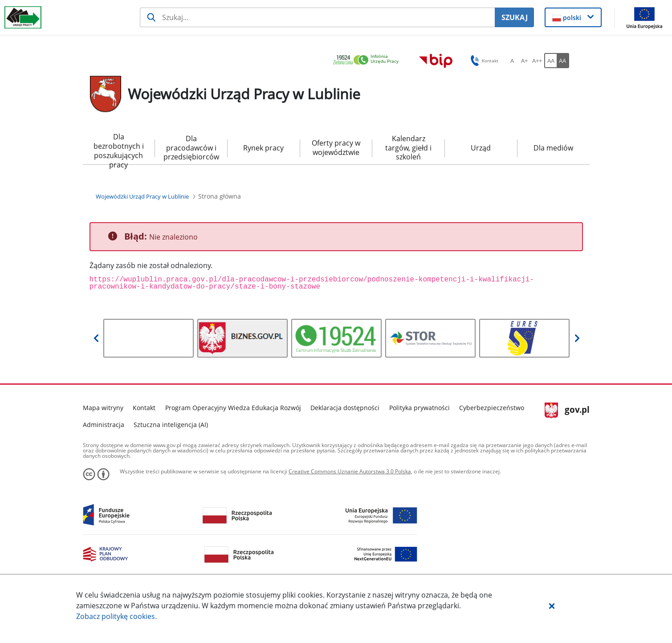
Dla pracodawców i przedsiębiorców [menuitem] (191, 148)
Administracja (104, 425)
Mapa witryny (103, 408)
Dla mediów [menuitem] (553, 148)
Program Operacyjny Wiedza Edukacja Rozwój (233, 408)
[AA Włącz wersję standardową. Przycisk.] (550, 61)
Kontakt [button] (483, 61)
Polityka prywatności (419, 408)
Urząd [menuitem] (481, 148)
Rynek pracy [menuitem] (263, 148)
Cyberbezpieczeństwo (492, 408)
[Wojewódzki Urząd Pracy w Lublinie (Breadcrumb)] (142, 196)
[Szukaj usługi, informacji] (317, 17)
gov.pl (567, 411)
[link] (368, 60)
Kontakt (144, 408)
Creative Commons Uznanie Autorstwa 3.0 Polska (350, 471)
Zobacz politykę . (116, 616)
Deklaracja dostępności (345, 408)
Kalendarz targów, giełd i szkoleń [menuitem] (408, 148)
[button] (552, 606)
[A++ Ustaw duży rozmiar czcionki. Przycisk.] (537, 61)
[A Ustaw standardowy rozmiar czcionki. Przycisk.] (512, 61)
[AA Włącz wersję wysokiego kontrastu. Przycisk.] (563, 61)
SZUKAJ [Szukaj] (515, 17)
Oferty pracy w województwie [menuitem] (336, 148)
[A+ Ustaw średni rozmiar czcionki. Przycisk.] (525, 61)
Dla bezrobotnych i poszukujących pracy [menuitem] (119, 148)
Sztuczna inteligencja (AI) (171, 425)
